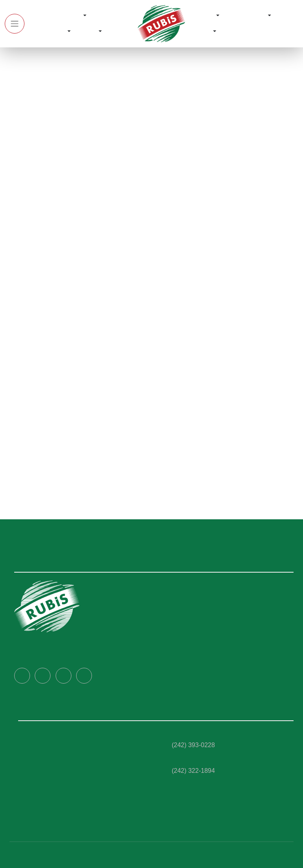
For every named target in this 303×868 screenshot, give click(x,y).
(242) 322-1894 (193, 770)
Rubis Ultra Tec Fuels (47, 736)
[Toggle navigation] (15, 24)
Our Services (48, 32)
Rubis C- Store (38, 791)
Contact (201, 32)
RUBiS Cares (247, 16)
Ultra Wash (34, 805)
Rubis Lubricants (41, 750)
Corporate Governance (194, 615)
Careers (172, 629)
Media (89, 32)
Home (38, 16)
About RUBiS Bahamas (192, 601)
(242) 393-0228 (193, 745)
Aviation (30, 819)
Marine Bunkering (43, 763)
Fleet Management (45, 777)
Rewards (203, 16)
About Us (69, 16)
